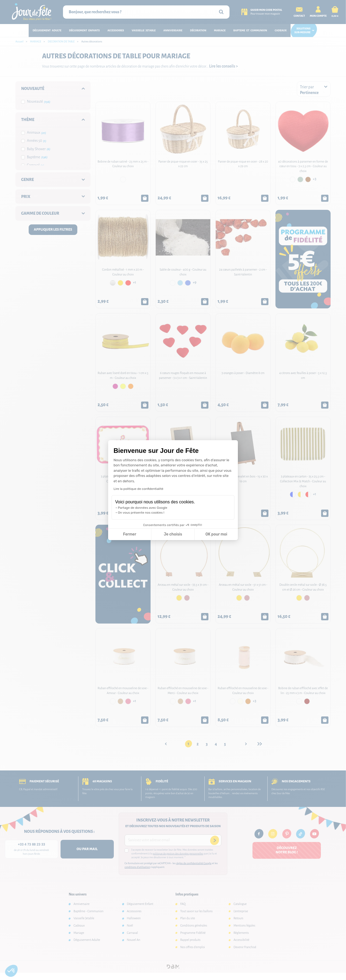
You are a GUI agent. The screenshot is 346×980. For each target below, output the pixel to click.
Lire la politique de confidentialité (138, 489)
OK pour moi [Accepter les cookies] (216, 534)
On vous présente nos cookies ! (141, 513)
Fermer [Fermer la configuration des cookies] (130, 534)
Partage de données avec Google (143, 508)
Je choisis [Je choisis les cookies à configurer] (173, 534)
